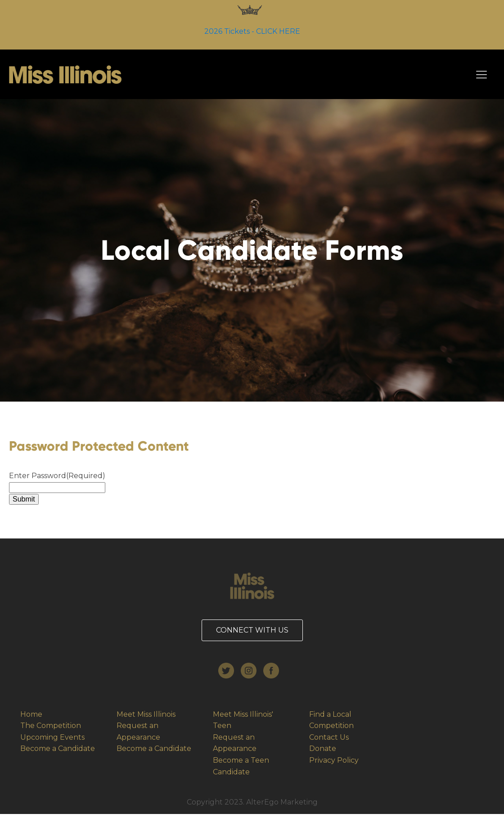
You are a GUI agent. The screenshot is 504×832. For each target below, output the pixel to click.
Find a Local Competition (331, 720)
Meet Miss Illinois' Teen (243, 720)
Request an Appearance (138, 731)
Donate (323, 748)
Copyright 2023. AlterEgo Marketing (252, 802)
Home (31, 714)
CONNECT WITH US (252, 630)
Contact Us (329, 737)
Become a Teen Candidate (241, 766)
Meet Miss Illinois (147, 714)
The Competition (51, 726)
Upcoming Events (52, 737)
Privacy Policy (334, 760)
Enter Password (57, 476)
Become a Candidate (58, 748)
